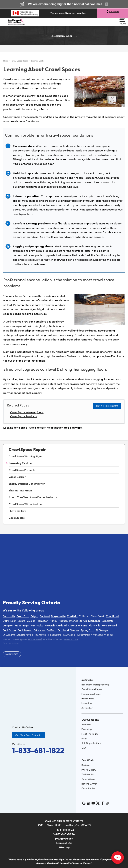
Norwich (50, 625)
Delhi (6, 621)
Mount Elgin (22, 625)
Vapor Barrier (17, 477)
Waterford (35, 639)
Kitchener (94, 621)
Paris (84, 625)
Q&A (84, 748)
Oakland (61, 625)
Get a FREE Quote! (107, 406)
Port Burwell (109, 625)
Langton (8, 625)
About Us (86, 725)
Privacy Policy (64, 838)
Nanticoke (37, 625)
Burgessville (58, 616)
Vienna (108, 635)
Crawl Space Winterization (25, 504)
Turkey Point (84, 635)
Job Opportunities (91, 743)
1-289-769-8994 (64, 834)
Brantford (23, 616)
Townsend (69, 635)
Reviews (86, 765)
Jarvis (83, 621)
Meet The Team (90, 734)
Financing (87, 729)
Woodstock (71, 639)
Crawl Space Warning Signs (25, 456)
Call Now (114, 11)
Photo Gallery (17, 511)
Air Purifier (87, 708)
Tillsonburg (55, 635)
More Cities (12, 654)
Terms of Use (64, 843)
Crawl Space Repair (27, 449)
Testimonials (88, 774)
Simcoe (75, 630)
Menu (122, 21)
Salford (52, 630)
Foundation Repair (91, 694)
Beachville (9, 616)
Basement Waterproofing (95, 685)
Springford (87, 630)
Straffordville (25, 635)
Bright (34, 616)
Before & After (89, 784)
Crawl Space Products (22, 470)
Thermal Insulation (20, 490)
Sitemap (64, 847)
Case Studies (17, 518)
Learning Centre (20, 463)
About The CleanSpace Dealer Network (33, 497)
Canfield (72, 616)
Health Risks (88, 699)
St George (102, 630)
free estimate (73, 428)
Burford (45, 616)
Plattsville (94, 625)
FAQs (84, 738)
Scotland (63, 630)
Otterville (74, 625)
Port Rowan (25, 630)
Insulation (87, 703)
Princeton (39, 630)
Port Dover (9, 630)
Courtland (112, 616)
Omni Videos (88, 779)
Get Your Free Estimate (28, 735)
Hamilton (43, 621)
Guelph (31, 621)
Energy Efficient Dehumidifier (27, 484)
